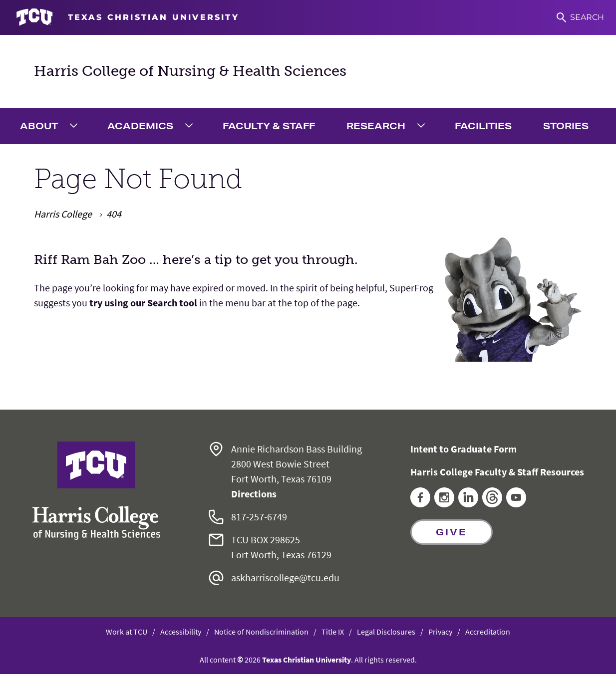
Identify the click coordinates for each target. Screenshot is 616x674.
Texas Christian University (307, 660)
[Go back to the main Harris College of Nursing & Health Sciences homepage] (96, 491)
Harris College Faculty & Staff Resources (497, 472)
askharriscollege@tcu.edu (285, 577)
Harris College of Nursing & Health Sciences (190, 71)
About (39, 126)
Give (452, 532)
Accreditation (488, 632)
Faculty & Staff (269, 126)
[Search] (580, 17)
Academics (140, 126)
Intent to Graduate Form (463, 449)
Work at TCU (127, 632)
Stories (566, 126)
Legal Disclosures (386, 632)
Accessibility (181, 632)
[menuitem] (51, 126)
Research (376, 126)
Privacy (440, 632)
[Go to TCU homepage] (128, 17)
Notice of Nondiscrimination (261, 632)
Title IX (333, 632)
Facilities (483, 126)
